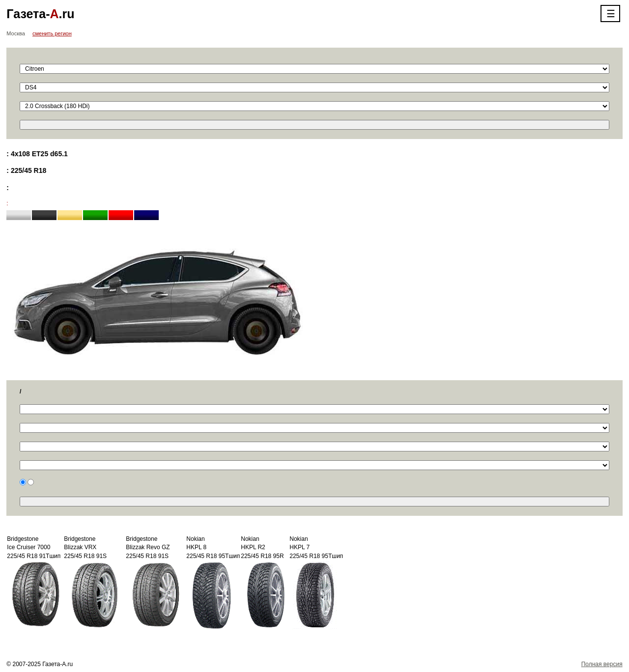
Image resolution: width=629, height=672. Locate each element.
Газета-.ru (40, 14)
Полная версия (602, 664)
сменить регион (52, 33)
